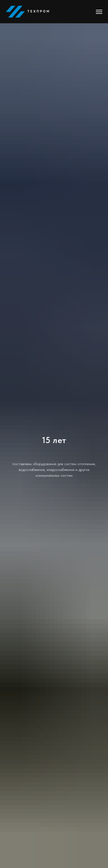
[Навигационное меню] (99, 12)
